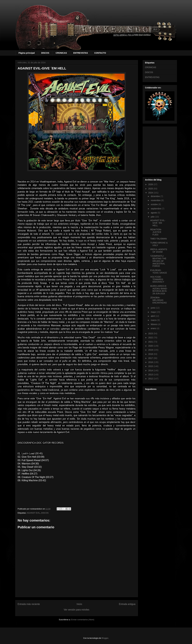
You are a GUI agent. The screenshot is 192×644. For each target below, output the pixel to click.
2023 (151, 333)
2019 (151, 350)
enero (154, 328)
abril (153, 316)
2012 (151, 379)
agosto (154, 213)
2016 (151, 362)
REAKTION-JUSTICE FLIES (156, 232)
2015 (151, 366)
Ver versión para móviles (77, 610)
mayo (154, 312)
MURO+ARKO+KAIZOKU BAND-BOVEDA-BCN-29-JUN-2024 (159, 290)
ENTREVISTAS (81, 53)
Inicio (79, 604)
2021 (151, 342)
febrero (154, 324)
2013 (151, 375)
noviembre (156, 200)
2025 (151, 189)
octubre (155, 204)
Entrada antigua (127, 604)
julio (153, 217)
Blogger (105, 638)
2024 (151, 193)
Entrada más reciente (29, 604)
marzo (154, 320)
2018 (151, 354)
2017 (151, 358)
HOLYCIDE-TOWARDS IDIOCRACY (157, 279)
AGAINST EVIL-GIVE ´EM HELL (158, 223)
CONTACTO (100, 53)
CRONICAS (61, 53)
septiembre (156, 209)
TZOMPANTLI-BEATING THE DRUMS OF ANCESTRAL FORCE (158, 261)
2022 (151, 338)
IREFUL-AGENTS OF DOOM (159, 251)
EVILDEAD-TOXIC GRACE (159, 272)
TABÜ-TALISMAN (158, 239)
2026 (151, 184)
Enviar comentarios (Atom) (83, 620)
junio (153, 308)
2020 (151, 346)
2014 (151, 370)
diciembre (156, 196)
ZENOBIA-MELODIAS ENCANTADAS (158, 300)
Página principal (27, 53)
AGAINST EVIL (33, 513)
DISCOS (45, 53)
